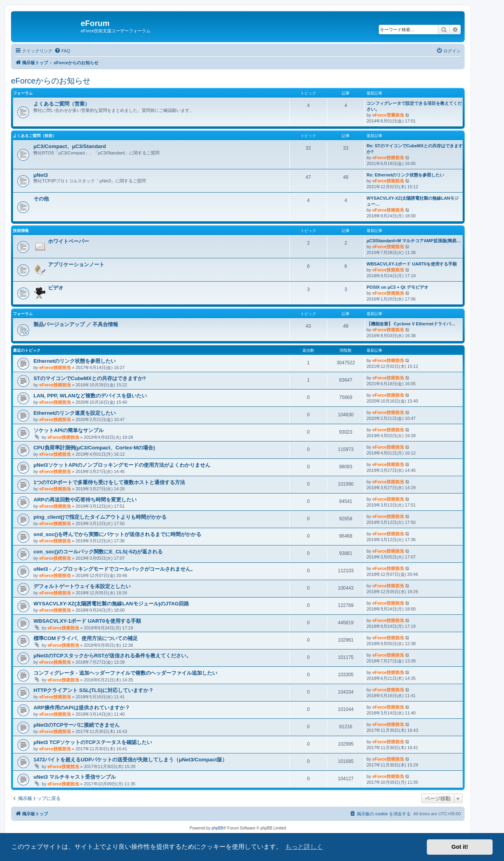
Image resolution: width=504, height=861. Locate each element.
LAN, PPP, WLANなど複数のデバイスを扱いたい (90, 396)
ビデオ (56, 288)
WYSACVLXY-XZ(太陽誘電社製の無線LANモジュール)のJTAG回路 (111, 604)
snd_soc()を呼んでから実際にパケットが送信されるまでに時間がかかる (117, 534)
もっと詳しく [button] (304, 847)
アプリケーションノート (76, 264)
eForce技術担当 (388, 158)
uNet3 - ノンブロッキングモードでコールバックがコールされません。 (115, 569)
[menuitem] (62, 51)
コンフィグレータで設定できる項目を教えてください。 (414, 106)
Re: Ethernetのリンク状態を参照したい (405, 175)
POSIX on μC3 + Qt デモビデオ (397, 287)
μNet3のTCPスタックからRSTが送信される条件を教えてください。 (112, 656)
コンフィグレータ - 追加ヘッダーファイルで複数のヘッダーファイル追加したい (125, 673)
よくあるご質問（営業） (62, 104)
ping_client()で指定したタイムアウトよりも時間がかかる (100, 517)
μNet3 (41, 175)
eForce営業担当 (388, 115)
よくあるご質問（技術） (35, 136)
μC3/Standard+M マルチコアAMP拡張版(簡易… (414, 241)
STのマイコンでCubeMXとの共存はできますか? (90, 378)
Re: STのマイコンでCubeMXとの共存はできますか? (415, 149)
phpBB (217, 828)
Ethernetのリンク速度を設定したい (75, 413)
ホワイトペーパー (69, 241)
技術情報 (21, 231)
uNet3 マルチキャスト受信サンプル (75, 777)
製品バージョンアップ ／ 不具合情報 (76, 324)
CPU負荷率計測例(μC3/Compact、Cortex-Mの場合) (94, 448)
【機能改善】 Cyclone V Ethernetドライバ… (411, 324)
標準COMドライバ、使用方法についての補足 (86, 638)
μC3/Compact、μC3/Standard (70, 146)
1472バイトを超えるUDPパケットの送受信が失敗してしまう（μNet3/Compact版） (130, 760)
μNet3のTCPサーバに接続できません (77, 725)
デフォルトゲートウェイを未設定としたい (82, 586)
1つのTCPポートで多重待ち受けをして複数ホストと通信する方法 (109, 482)
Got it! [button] (460, 847)
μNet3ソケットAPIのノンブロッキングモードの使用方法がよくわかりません (122, 465)
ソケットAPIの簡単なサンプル (69, 430)
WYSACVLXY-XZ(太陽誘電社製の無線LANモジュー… (413, 201)
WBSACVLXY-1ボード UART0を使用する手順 (412, 264)
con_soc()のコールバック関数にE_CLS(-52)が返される (98, 552)
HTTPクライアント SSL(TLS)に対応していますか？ (94, 690)
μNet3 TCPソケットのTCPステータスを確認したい (93, 742)
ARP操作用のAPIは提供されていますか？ (82, 708)
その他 (41, 199)
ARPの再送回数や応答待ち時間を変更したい (85, 500)
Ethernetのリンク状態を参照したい (75, 361)
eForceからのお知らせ (51, 81)
